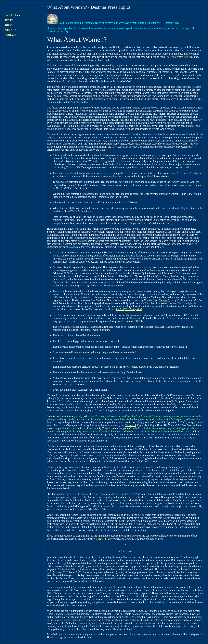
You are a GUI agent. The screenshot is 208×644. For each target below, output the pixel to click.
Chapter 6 (164, 300)
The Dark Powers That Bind (93, 60)
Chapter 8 (134, 223)
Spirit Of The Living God (129, 309)
